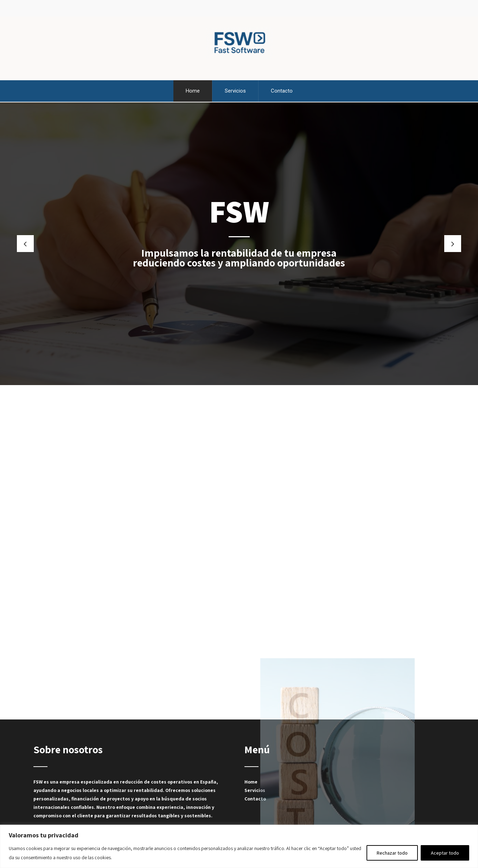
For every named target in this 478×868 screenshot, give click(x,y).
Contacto (282, 90)
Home (193, 90)
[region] (239, 846)
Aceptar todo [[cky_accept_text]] (445, 853)
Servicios (235, 90)
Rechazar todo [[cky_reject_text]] (392, 853)
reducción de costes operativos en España (168, 781)
